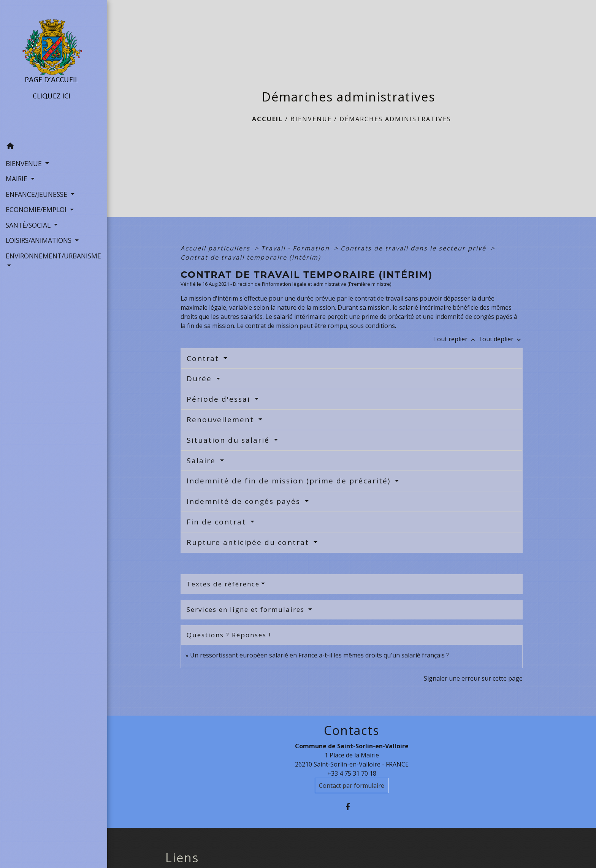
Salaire (202, 461)
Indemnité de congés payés (245, 501)
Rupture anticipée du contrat (249, 542)
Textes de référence (223, 584)
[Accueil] (54, 70)
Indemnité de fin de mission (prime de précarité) (290, 481)
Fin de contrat (218, 522)
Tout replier (456, 339)
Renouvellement (222, 420)
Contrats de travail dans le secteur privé (415, 248)
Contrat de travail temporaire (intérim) (251, 257)
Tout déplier (500, 339)
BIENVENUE (311, 119)
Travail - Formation (296, 248)
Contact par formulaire (352, 786)
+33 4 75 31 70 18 (352, 773)
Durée (201, 379)
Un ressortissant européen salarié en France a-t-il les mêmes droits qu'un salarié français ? (319, 655)
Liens (182, 858)
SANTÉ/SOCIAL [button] (29, 225)
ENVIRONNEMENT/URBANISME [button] (53, 256)
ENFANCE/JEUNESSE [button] (37, 194)
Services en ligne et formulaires (247, 609)
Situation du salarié (229, 440)
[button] (54, 147)
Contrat (204, 358)
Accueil (267, 119)
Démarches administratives (395, 119)
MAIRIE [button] (17, 179)
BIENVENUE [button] (25, 163)
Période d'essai (220, 399)
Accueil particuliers (216, 248)
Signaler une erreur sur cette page (473, 678)
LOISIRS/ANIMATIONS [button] (40, 240)
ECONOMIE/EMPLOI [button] (37, 209)
